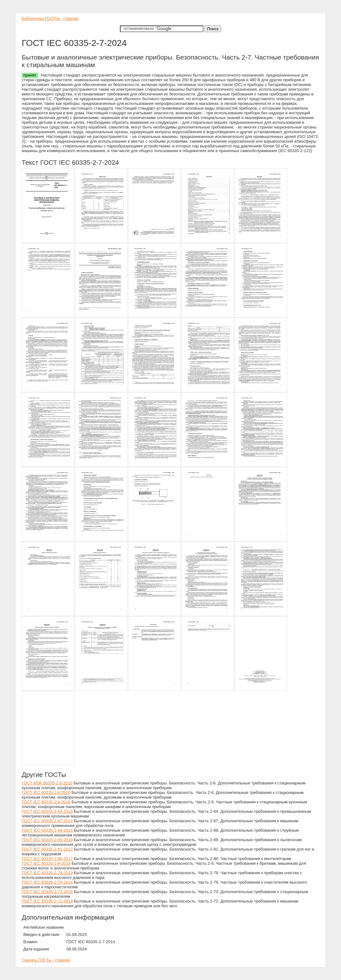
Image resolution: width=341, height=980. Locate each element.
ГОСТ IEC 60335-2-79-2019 (47, 873)
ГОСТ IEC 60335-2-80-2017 (47, 859)
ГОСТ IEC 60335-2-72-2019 (47, 901)
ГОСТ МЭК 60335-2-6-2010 (47, 783)
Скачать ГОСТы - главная (46, 960)
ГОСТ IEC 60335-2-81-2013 (47, 849)
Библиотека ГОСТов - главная (50, 18)
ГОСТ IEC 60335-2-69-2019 (47, 840)
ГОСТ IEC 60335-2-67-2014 (47, 821)
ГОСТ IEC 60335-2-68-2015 (47, 830)
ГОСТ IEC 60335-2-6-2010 (46, 792)
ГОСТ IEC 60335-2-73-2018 (47, 892)
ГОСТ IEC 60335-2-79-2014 (47, 882)
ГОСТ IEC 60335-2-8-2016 (46, 863)
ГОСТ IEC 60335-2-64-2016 (47, 811)
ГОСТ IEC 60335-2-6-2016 (46, 802)
